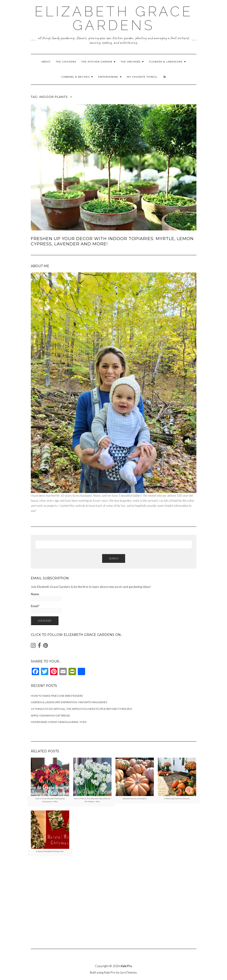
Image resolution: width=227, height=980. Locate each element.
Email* (46, 609)
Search (114, 558)
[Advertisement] (114, 901)
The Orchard (132, 62)
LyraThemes (128, 972)
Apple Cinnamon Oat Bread (50, 715)
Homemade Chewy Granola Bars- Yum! (59, 722)
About (46, 62)
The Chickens (66, 62)
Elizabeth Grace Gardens (114, 18)
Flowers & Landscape (167, 62)
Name (46, 597)
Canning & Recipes (77, 77)
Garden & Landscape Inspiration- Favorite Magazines (69, 702)
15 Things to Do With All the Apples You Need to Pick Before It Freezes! (82, 709)
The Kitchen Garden (98, 62)
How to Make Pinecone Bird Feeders (57, 696)
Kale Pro (126, 966)
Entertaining (110, 77)
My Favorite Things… (143, 77)
